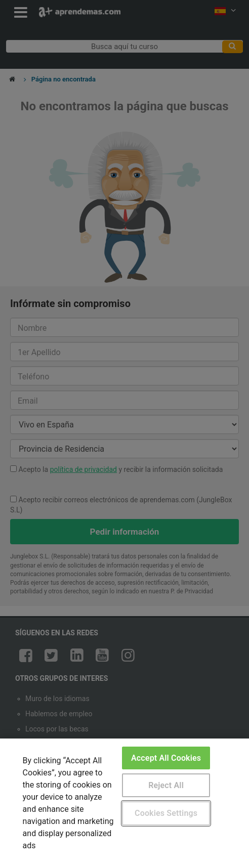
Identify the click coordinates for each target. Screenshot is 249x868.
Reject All (166, 785)
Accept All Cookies (166, 758)
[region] (124, 803)
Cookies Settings (166, 813)
